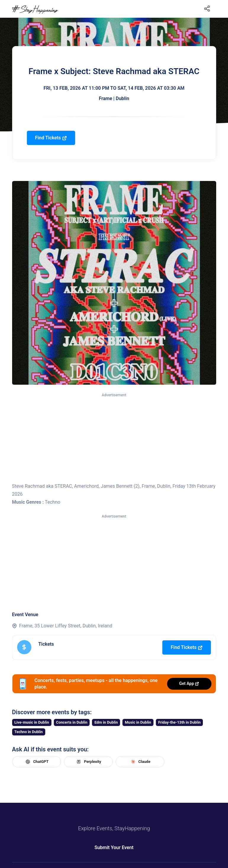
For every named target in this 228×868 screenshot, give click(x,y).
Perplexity (88, 762)
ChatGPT (36, 762)
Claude (140, 762)
